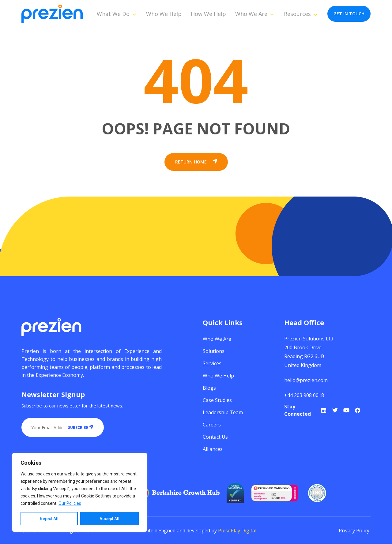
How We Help (208, 14)
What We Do (117, 14)
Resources (301, 14)
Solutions (214, 351)
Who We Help (164, 14)
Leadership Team (223, 412)
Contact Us (215, 437)
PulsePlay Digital (237, 531)
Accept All (109, 519)
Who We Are (255, 14)
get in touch (349, 14)
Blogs (209, 388)
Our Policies (70, 503)
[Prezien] (52, 14)
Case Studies (217, 400)
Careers (212, 425)
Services (212, 363)
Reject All (49, 519)
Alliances (213, 449)
